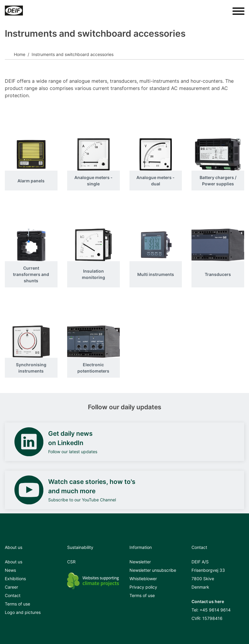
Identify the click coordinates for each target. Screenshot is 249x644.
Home (20, 54)
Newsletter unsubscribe (153, 570)
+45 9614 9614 (215, 610)
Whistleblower (143, 579)
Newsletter (140, 562)
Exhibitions (15, 579)
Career (11, 587)
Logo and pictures (23, 612)
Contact (13, 595)
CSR (71, 562)
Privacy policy (143, 587)
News (10, 570)
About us (14, 562)
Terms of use (17, 604)
